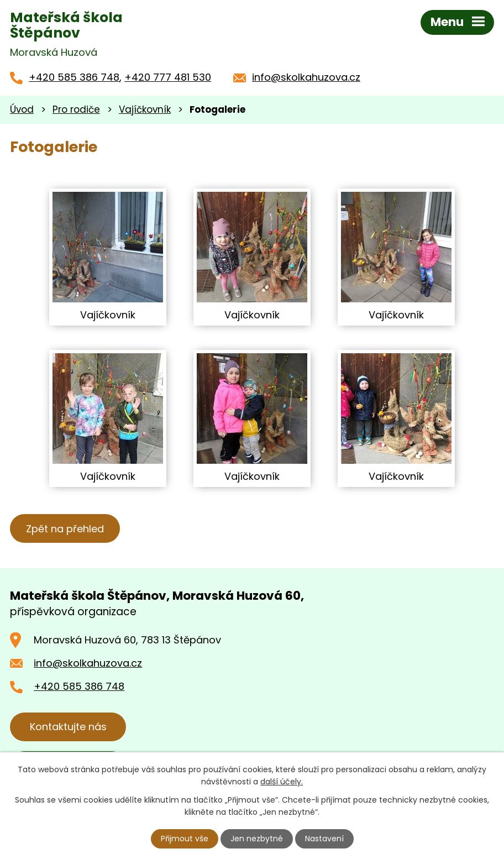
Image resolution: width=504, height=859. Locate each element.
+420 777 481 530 (168, 77)
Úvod (22, 109)
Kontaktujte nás (68, 727)
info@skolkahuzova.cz (306, 77)
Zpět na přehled (65, 529)
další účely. (282, 782)
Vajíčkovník (145, 109)
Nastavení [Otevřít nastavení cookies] (324, 839)
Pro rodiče (76, 109)
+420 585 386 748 (74, 77)
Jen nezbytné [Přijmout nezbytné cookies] (257, 839)
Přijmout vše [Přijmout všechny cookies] (185, 839)
